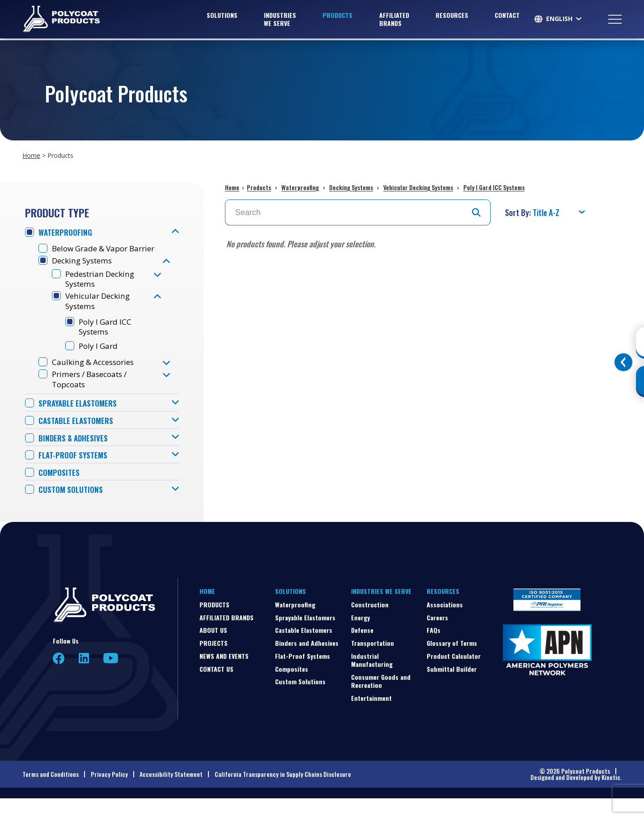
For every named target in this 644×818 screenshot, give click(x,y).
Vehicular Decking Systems (100, 314)
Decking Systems (85, 272)
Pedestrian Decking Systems (103, 292)
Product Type (57, 212)
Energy (360, 637)
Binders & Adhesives (75, 456)
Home (31, 155)
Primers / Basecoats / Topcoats (93, 396)
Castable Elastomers (77, 439)
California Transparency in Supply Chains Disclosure (283, 794)
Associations (445, 624)
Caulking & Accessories (96, 378)
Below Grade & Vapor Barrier (93, 254)
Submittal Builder (452, 689)
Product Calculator (454, 676)
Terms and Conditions (51, 794)
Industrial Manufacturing (372, 680)
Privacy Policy (109, 794)
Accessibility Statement (171, 794)
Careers (437, 637)
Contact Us (216, 689)
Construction (370, 624)
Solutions (222, 16)
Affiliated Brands (394, 20)
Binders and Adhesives (307, 663)
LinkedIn (84, 678)
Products (337, 16)
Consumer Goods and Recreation (381, 701)
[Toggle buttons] (623, 362)
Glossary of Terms (452, 663)
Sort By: (519, 212)
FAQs (434, 650)
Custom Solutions (72, 510)
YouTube (110, 678)
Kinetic (611, 797)
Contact (507, 16)
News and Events (224, 676)
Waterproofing (67, 233)
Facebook (59, 678)
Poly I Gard (100, 361)
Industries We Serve (280, 20)
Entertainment (371, 718)
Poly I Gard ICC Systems (107, 341)
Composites (60, 492)
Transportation (373, 663)
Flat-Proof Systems (75, 474)
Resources (452, 16)
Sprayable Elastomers (80, 421)
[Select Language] (565, 19)
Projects (214, 663)
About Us (213, 650)
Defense (362, 650)
